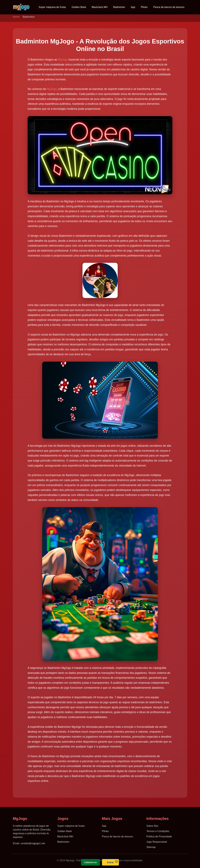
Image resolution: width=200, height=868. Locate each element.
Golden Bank (79, 7)
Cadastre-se (90, 862)
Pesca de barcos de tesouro (169, 7)
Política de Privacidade (159, 836)
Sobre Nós (152, 826)
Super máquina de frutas (52, 7)
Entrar (111, 862)
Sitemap (151, 847)
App (133, 7)
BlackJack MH (100, 7)
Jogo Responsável (157, 842)
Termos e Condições (158, 831)
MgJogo (63, 60)
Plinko (144, 7)
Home (16, 17)
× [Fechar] (116, 861)
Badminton (119, 7)
